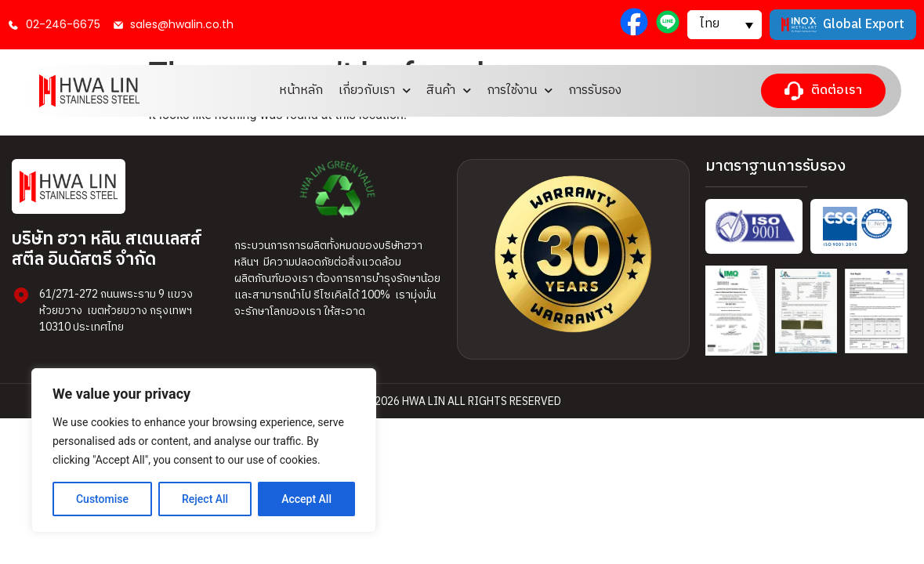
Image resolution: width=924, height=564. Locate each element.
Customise (102, 499)
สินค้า (449, 90)
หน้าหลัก (301, 90)
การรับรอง (595, 90)
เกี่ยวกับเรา (375, 90)
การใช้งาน (520, 90)
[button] (725, 24)
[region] (204, 450)
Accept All (306, 499)
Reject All (205, 499)
